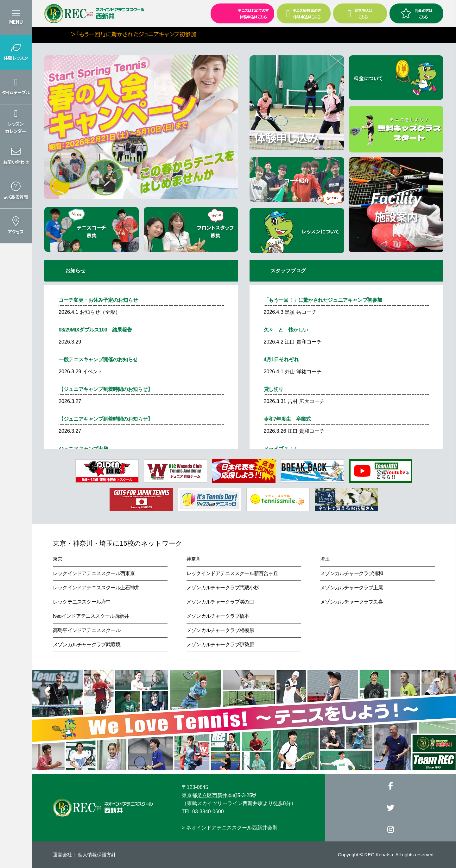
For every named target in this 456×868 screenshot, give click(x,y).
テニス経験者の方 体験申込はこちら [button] (304, 13)
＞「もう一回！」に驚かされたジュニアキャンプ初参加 (170, 34)
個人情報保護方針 (97, 855)
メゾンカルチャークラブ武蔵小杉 (223, 588)
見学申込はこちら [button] (360, 13)
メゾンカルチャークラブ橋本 (218, 616)
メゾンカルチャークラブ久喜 (351, 602)
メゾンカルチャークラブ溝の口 (220, 602)
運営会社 (62, 855)
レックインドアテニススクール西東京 (94, 573)
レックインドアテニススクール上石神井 (96, 588)
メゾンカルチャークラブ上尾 (351, 588)
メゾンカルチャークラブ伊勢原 (220, 645)
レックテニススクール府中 (82, 602)
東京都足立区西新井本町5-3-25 (219, 795)
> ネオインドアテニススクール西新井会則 (230, 828)
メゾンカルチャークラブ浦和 (351, 573)
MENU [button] (16, 22)
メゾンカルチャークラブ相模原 (220, 630)
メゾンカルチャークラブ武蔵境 (87, 645)
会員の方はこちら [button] (416, 13)
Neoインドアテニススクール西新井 (91, 616)
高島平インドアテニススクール (87, 630)
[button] (16, 52)
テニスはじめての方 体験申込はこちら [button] (240, 13)
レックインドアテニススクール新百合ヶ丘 (232, 573)
